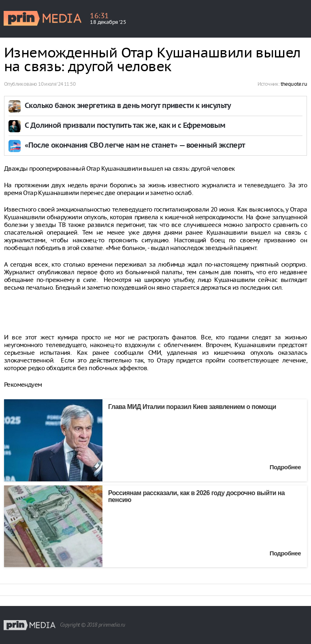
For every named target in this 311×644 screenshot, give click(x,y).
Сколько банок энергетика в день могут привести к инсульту (128, 106)
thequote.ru (294, 84)
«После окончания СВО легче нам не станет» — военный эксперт (135, 146)
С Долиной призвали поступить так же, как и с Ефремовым (125, 126)
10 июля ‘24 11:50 (57, 84)
